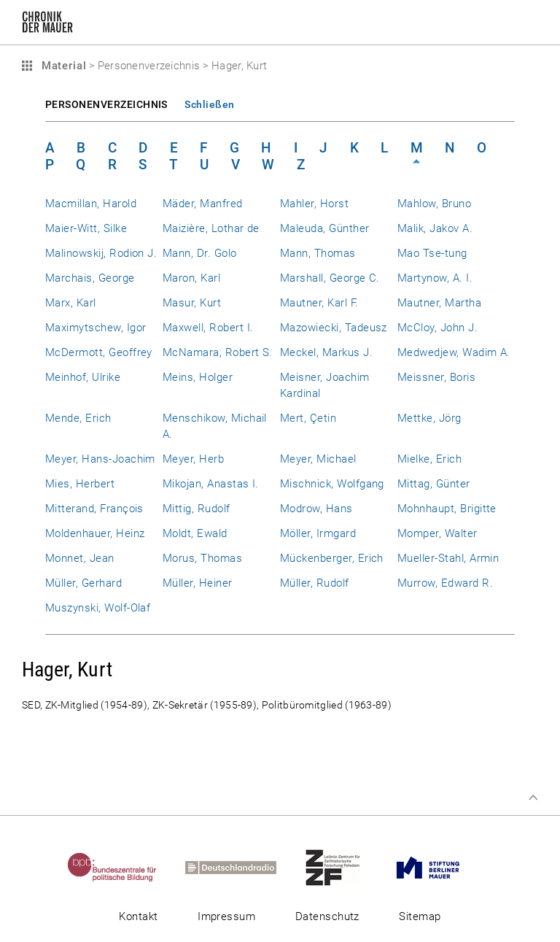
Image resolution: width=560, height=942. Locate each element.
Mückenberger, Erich (332, 558)
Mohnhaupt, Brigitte (447, 509)
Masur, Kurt (192, 303)
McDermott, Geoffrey (99, 352)
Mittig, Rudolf (197, 509)
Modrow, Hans (316, 509)
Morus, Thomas (202, 558)
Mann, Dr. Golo (200, 253)
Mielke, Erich (429, 459)
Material (62, 66)
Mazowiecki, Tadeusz (334, 328)
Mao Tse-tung (432, 253)
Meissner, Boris (436, 377)
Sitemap (420, 916)
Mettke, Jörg (429, 418)
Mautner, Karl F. (319, 303)
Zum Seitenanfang (533, 798)
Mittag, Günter (434, 484)
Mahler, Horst (314, 204)
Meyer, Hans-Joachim (100, 459)
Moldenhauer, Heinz (95, 533)
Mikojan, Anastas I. (211, 484)
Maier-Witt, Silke (86, 228)
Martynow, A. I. (435, 278)
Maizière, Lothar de (211, 228)
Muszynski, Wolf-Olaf (98, 608)
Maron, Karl (191, 278)
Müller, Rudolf (315, 583)
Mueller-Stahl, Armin (448, 558)
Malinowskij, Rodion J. (101, 253)
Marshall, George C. (330, 278)
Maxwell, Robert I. (208, 328)
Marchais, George (90, 278)
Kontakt (138, 916)
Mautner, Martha (439, 303)
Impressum (226, 916)
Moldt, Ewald (195, 533)
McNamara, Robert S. (218, 352)
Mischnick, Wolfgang (332, 484)
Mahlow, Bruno (434, 204)
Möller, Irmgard (318, 533)
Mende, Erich (78, 418)
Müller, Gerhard (83, 583)
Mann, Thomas (318, 253)
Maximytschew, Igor (96, 328)
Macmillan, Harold (91, 204)
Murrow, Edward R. (445, 583)
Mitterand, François (94, 509)
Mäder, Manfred (203, 204)
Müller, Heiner (198, 583)
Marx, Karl (71, 303)
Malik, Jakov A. (435, 228)
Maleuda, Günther (325, 228)
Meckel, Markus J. (326, 352)
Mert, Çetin (308, 418)
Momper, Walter (437, 533)
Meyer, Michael (318, 459)
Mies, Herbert (80, 484)
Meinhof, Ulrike (83, 377)
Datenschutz (327, 916)
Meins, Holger (198, 377)
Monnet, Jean (80, 558)
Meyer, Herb (193, 459)
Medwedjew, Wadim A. (454, 352)
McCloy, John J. (437, 328)
